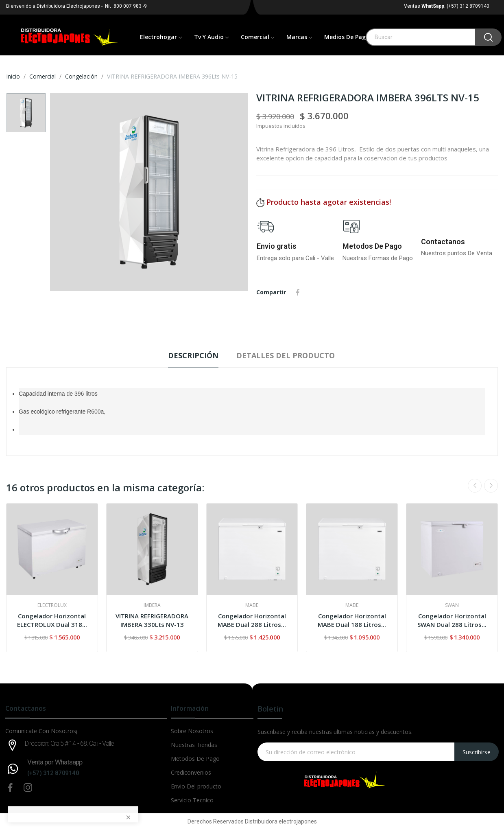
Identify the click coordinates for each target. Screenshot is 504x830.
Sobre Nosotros (192, 731)
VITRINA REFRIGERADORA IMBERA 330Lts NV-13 (152, 620)
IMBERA (152, 605)
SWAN (452, 605)
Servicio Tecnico (192, 800)
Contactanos (443, 242)
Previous (475, 486)
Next (491, 486)
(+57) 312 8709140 (53, 773)
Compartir (298, 292)
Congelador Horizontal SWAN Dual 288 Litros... (452, 620)
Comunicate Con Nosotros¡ (41, 731)
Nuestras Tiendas (194, 745)
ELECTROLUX (52, 605)
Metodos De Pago (372, 246)
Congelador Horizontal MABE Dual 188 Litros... (352, 620)
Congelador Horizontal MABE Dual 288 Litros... (252, 620)
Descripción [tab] (193, 355)
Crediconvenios (191, 772)
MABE (252, 605)
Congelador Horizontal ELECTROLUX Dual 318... (52, 620)
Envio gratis (277, 246)
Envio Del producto (196, 786)
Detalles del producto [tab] (286, 355)
